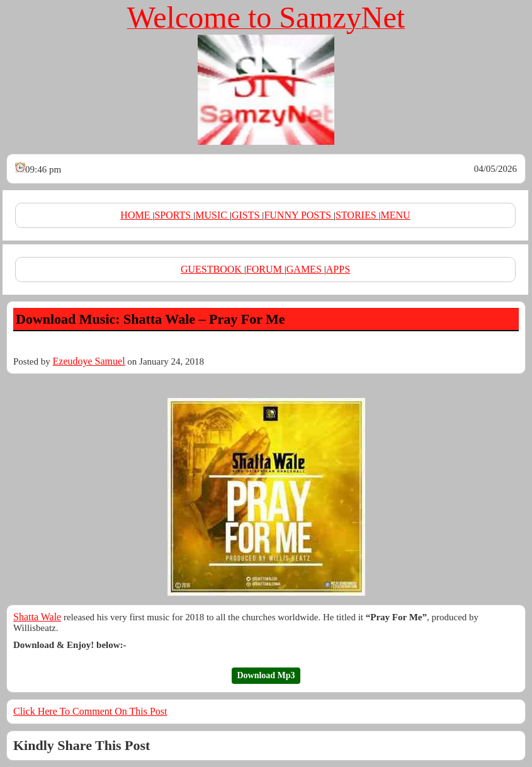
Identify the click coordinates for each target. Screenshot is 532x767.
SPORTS (174, 215)
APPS (338, 269)
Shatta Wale (37, 617)
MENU (396, 215)
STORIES (357, 215)
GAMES (305, 269)
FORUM (265, 269)
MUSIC (212, 215)
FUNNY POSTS (299, 215)
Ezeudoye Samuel (89, 361)
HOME (136, 215)
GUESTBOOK (212, 269)
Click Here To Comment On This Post (90, 711)
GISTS (247, 215)
